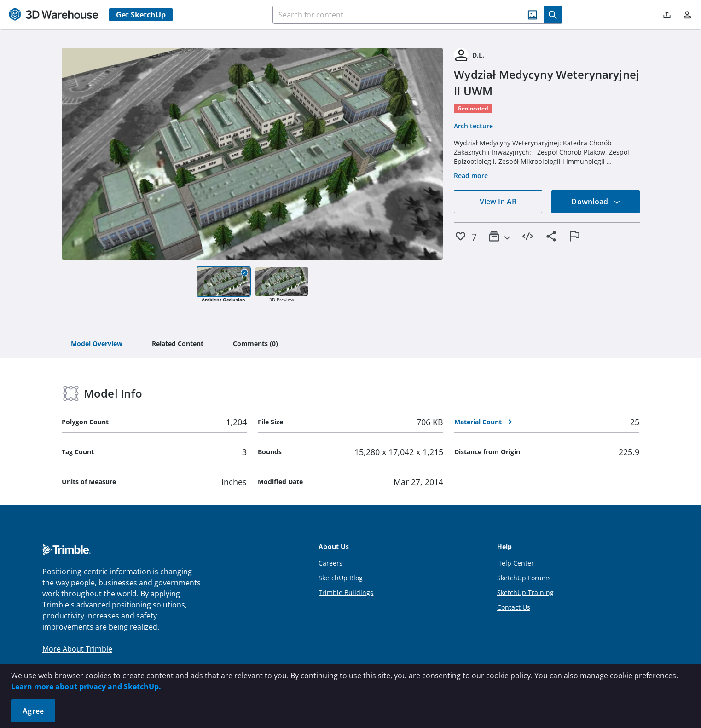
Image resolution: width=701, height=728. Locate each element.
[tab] (97, 344)
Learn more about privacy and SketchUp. (86, 687)
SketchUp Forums (524, 578)
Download (596, 202)
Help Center (516, 563)
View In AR (498, 202)
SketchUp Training (525, 592)
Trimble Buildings (346, 592)
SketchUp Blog (341, 578)
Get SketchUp (141, 15)
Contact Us (514, 607)
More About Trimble (77, 649)
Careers (330, 563)
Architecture (473, 126)
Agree (33, 711)
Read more (471, 176)
